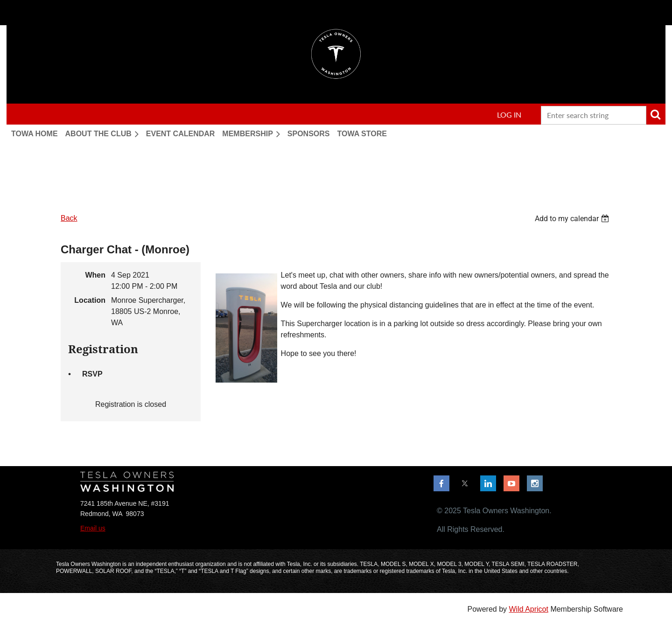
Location (90, 300)
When (95, 275)
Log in (509, 115)
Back (69, 218)
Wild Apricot (528, 609)
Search (655, 114)
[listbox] (573, 219)
